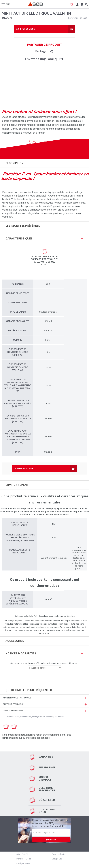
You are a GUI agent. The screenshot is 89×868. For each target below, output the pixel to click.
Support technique (13, 704)
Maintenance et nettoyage (17, 698)
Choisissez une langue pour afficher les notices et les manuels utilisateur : (44, 663)
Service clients (59, 854)
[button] (77, 4)
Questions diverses (13, 711)
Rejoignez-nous (23, 863)
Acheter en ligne (26, 29)
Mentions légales (24, 859)
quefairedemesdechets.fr (36, 738)
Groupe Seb (57, 859)
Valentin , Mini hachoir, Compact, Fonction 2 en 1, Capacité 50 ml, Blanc (45, 261)
